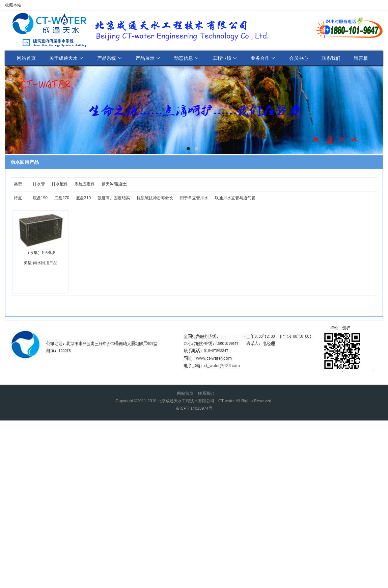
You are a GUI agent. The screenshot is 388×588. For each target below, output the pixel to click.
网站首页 (26, 58)
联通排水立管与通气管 (235, 198)
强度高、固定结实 (114, 198)
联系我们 (331, 58)
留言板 (361, 58)
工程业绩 (225, 58)
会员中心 (299, 58)
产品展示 (148, 58)
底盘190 (40, 198)
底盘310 (83, 198)
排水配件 (60, 184)
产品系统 (110, 58)
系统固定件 (85, 184)
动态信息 (187, 58)
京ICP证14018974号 (194, 408)
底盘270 (62, 198)
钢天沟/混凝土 (114, 184)
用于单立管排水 (194, 198)
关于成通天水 (66, 58)
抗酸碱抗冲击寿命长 (155, 198)
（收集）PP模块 (40, 253)
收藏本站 (13, 5)
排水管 (39, 184)
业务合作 (263, 58)
